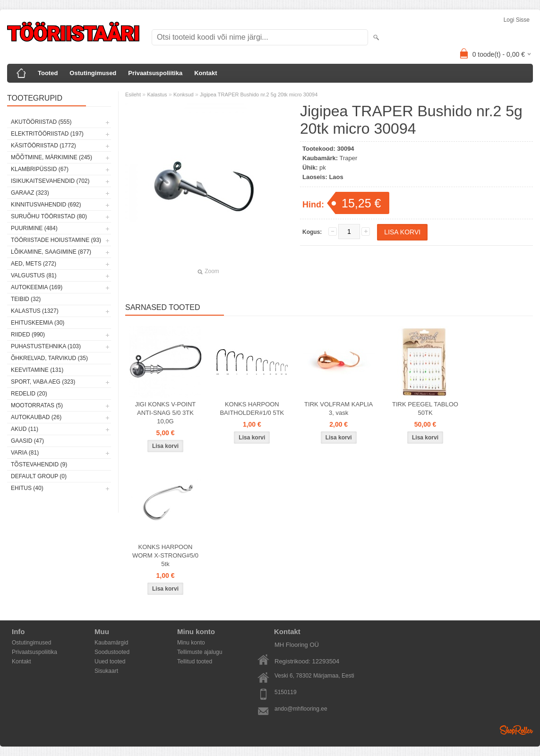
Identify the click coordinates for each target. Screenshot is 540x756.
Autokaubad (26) (36, 417)
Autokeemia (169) (37, 287)
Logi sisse (517, 20)
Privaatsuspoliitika (155, 73)
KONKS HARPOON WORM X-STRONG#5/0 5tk (165, 555)
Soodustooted (112, 652)
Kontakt (206, 73)
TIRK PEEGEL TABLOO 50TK (425, 408)
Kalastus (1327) (35, 311)
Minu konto (191, 643)
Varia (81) (25, 453)
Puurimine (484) (34, 228)
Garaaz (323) (30, 193)
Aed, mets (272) (34, 264)
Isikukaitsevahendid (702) (50, 181)
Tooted (48, 73)
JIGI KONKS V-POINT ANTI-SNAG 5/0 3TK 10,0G (166, 413)
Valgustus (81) (34, 275)
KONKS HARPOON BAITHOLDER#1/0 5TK (252, 408)
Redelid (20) (29, 394)
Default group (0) (39, 476)
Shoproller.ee (516, 730)
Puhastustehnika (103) (46, 346)
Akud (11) (25, 429)
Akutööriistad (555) (41, 122)
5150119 (286, 692)
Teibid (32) (26, 299)
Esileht (133, 94)
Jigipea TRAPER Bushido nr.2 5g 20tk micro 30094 (259, 94)
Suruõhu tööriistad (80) (49, 216)
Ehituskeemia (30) (38, 323)
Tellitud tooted (195, 661)
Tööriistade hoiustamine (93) (56, 240)
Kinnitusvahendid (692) (46, 205)
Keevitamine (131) (37, 370)
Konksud (184, 94)
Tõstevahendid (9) (39, 464)
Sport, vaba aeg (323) (43, 382)
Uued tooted (110, 661)
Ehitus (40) (27, 488)
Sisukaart (106, 671)
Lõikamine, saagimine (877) (51, 252)
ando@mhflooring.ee (301, 709)
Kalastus (157, 94)
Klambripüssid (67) (40, 169)
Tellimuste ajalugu (200, 652)
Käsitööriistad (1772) (43, 146)
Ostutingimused (93, 73)
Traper (349, 158)
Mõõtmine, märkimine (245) (51, 157)
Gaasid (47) (27, 441)
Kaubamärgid (111, 643)
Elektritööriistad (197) (47, 134)
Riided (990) (28, 335)
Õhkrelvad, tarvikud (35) (49, 358)
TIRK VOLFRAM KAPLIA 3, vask (339, 408)
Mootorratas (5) (37, 405)
